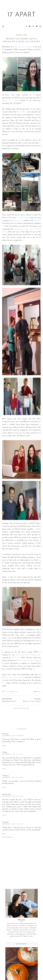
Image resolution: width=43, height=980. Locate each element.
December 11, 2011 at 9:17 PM (13, 778)
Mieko (5, 752)
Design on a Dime (10, 101)
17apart (5, 776)
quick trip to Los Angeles (23, 47)
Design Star (18, 221)
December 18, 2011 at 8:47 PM (13, 824)
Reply (4, 746)
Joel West (37, 221)
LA (17, 692)
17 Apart (21, 15)
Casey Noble (24, 218)
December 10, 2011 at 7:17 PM (13, 754)
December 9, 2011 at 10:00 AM (13, 736)
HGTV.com (16, 658)
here (34, 669)
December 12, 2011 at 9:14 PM (13, 796)
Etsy (6, 692)
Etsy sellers (22, 112)
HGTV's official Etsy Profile (13, 677)
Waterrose (7, 794)
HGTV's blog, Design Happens (29, 661)
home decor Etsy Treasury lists (28, 655)
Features (12, 692)
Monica (5, 734)
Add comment (8, 837)
